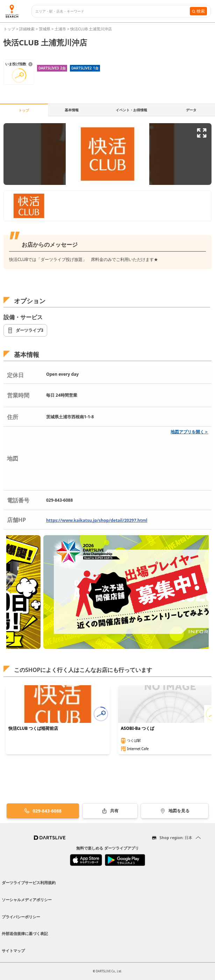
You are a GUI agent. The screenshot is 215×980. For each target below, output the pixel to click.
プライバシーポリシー (21, 917)
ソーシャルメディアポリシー (27, 900)
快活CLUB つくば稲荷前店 (33, 728)
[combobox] (113, 11)
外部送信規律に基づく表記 (25, 933)
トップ (10, 29)
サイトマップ (13, 951)
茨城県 (45, 29)
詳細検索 (27, 29)
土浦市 (60, 29)
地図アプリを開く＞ (189, 432)
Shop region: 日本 (176, 837)
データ (191, 110)
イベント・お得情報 (131, 110)
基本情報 (72, 110)
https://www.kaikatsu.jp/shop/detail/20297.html (97, 520)
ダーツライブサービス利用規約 (29, 882)
